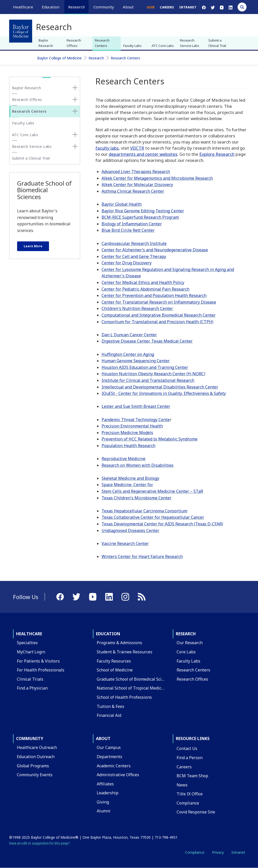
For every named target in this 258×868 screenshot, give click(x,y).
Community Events (35, 775)
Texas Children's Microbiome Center (137, 498)
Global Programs (33, 766)
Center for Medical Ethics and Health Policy (143, 282)
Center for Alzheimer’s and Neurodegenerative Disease (155, 250)
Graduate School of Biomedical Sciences (135, 679)
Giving (103, 802)
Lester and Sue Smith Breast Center (136, 406)
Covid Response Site (196, 812)
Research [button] (76, 7)
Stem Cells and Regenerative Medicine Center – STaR (152, 491)
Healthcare (29, 634)
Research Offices (74, 43)
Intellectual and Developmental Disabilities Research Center (160, 387)
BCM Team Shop (192, 776)
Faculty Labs (132, 46)
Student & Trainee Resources (125, 652)
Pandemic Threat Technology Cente (136, 420)
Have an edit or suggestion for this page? (39, 843)
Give (151, 7)
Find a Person (190, 758)
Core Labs (186, 652)
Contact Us (187, 748)
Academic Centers (114, 766)
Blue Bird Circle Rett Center (128, 230)
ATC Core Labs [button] (25, 135)
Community (30, 739)
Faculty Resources (114, 661)
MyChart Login (31, 652)
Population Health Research (128, 446)
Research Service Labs (190, 43)
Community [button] (104, 7)
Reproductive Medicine (124, 459)
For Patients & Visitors (38, 661)
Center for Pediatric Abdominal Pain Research (145, 289)
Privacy (218, 852)
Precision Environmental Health (132, 426)
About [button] (128, 7)
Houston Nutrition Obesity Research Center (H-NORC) (153, 374)
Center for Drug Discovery (127, 263)
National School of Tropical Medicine (132, 688)
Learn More (33, 246)
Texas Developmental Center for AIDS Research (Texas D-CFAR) (162, 524)
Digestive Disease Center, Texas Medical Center (147, 341)
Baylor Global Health (122, 204)
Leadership (108, 793)
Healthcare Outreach (37, 747)
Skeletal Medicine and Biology (130, 478)
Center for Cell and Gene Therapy (134, 256)
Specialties (27, 643)
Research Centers (102, 43)
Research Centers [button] (29, 111)
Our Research (190, 643)
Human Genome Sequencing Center (136, 361)
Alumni (104, 811)
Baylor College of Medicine (59, 58)
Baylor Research (46, 43)
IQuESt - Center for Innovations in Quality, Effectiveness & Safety (164, 393)
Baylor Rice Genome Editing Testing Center (143, 211)
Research (96, 58)
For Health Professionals (41, 670)
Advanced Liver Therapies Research (136, 172)
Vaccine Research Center (125, 543)
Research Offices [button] (27, 100)
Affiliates (105, 784)
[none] (75, 88)
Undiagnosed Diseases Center (130, 530)
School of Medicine (115, 670)
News (182, 785)
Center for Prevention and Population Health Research (154, 295)
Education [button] (51, 7)
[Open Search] (242, 7)
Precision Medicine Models (127, 433)
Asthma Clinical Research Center (133, 191)
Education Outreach (36, 757)
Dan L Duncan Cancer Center (129, 335)
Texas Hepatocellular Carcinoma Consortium (144, 511)
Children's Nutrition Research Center (137, 308)
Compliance (188, 803)
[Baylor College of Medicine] (21, 31)
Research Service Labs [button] (32, 146)
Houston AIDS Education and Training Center (145, 367)
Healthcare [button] (23, 7)
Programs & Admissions (119, 643)
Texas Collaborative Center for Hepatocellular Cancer (153, 517)
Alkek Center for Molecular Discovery (137, 185)
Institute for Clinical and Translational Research (148, 380)
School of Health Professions (124, 697)
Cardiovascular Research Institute (134, 243)
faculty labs (107, 148)
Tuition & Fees (110, 706)
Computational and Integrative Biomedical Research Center (159, 315)
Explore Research (217, 154)
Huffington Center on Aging (128, 354)
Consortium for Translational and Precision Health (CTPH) (157, 322)
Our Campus (109, 747)
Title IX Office (190, 794)
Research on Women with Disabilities (138, 465)
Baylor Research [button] (27, 88)
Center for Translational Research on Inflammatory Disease (159, 302)
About (103, 739)
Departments (109, 757)
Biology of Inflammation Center (132, 224)
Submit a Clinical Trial (217, 43)
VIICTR (137, 148)
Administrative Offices (118, 775)
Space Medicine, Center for (127, 485)
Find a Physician (32, 688)
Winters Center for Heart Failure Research (142, 556)
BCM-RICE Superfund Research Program (140, 217)
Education (108, 634)
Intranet (188, 7)
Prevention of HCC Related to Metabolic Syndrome (150, 439)
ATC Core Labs (163, 46)
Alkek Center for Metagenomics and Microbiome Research (157, 178)
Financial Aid (109, 715)
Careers (167, 7)
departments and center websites (143, 154)
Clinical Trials (30, 679)
